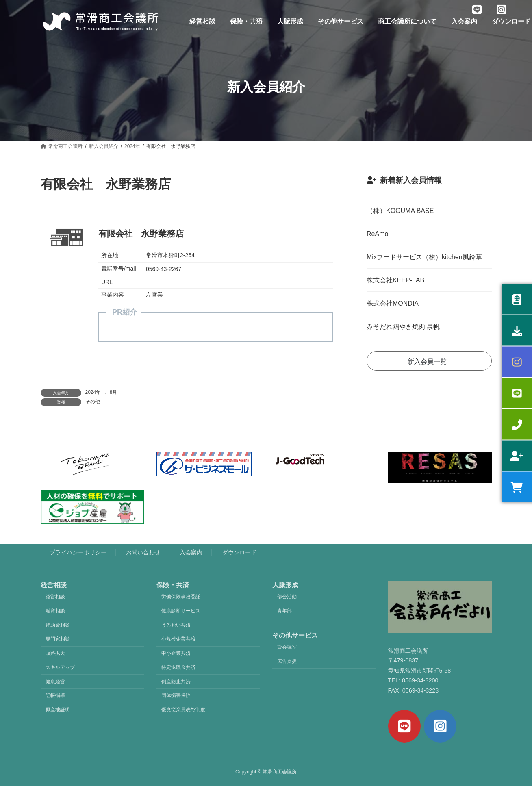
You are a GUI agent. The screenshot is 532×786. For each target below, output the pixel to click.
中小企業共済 (176, 653)
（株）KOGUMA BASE (400, 211)
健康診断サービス (181, 611)
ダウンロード (239, 553)
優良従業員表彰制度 (183, 710)
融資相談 (55, 611)
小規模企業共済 (178, 639)
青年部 (284, 611)
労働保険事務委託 (181, 597)
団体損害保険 (176, 696)
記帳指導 (55, 696)
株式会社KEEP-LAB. (396, 280)
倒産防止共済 (176, 682)
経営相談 (55, 597)
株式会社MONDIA (393, 303)
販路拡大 (55, 653)
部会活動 (287, 597)
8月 (114, 392)
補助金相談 (58, 625)
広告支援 (287, 661)
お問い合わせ (143, 553)
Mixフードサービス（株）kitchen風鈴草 (424, 257)
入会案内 (191, 553)
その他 (93, 402)
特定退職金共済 (178, 667)
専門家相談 (58, 639)
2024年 (93, 392)
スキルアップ (60, 667)
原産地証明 (58, 710)
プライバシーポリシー (78, 553)
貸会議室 (287, 647)
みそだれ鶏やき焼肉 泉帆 (403, 327)
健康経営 (55, 682)
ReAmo (377, 234)
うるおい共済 (176, 625)
